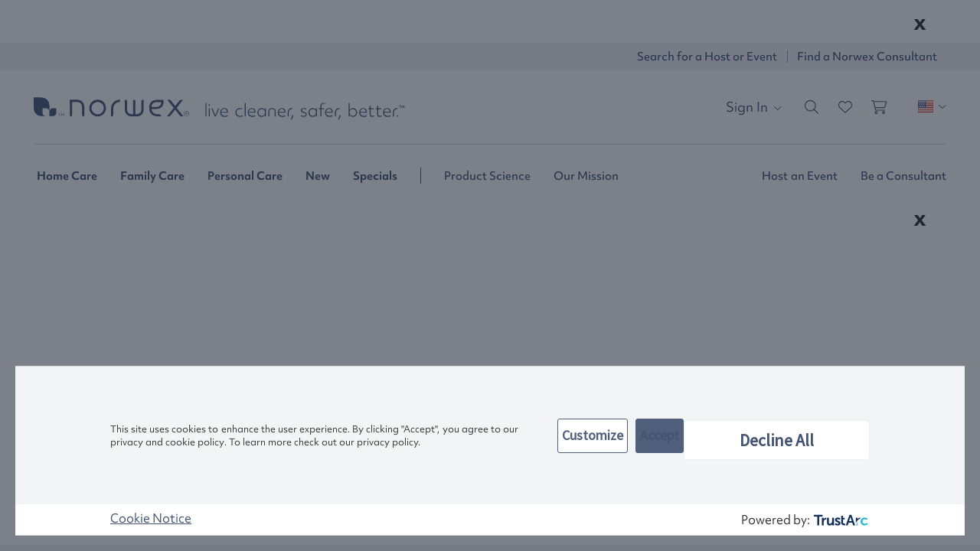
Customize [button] (593, 435)
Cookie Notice (151, 518)
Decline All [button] (777, 440)
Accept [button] (660, 435)
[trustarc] (840, 520)
